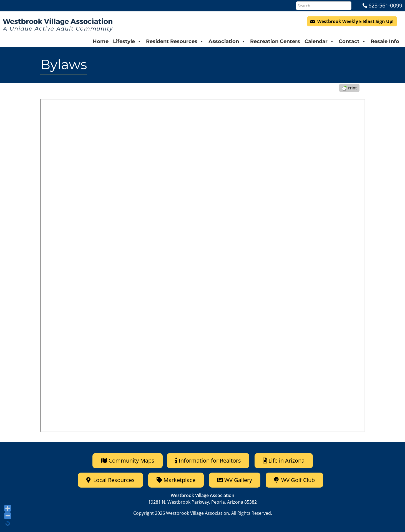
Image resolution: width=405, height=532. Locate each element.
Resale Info (385, 41)
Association (227, 41)
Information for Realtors (208, 461)
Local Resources (110, 480)
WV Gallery (235, 480)
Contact (352, 41)
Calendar (319, 41)
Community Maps (128, 461)
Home (101, 41)
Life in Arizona (284, 461)
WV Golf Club (294, 480)
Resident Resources (175, 41)
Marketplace (176, 480)
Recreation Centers (275, 41)
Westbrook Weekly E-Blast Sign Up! (352, 21)
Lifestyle (127, 41)
